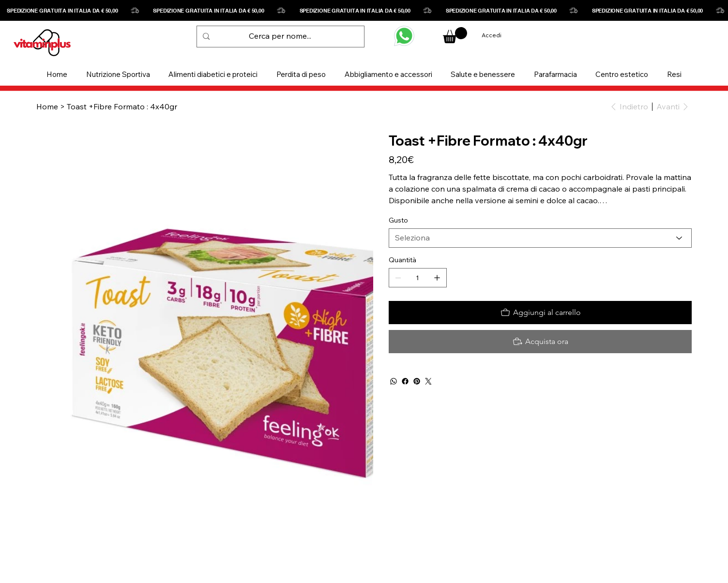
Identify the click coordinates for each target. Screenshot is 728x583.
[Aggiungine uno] (437, 278)
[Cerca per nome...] (280, 37)
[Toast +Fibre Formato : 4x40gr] (122, 106)
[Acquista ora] (540, 342)
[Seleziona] (540, 238)
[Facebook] (405, 381)
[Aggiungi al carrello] (540, 313)
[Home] (47, 106)
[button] (118, 74)
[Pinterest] (417, 381)
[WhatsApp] (394, 381)
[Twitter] (428, 381)
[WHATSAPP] (404, 36)
